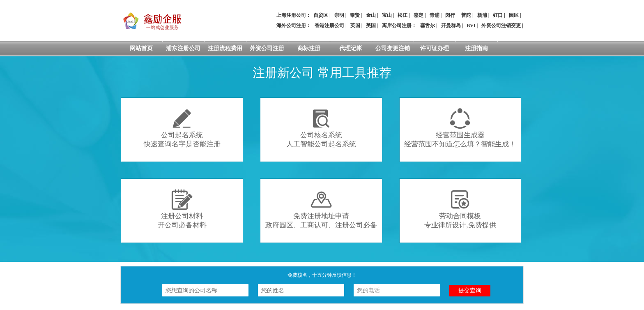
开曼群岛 (451, 25)
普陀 (466, 15)
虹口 (498, 15)
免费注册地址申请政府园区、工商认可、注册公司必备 (321, 209)
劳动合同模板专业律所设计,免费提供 (460, 209)
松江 (402, 15)
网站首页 (141, 48)
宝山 (387, 15)
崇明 (339, 15)
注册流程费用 (225, 48)
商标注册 (309, 48)
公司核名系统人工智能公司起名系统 (321, 128)
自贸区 (321, 15)
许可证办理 (435, 48)
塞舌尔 (428, 25)
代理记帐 (351, 48)
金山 (371, 15)
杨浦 (482, 15)
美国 (371, 25)
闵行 (450, 15)
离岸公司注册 (397, 25)
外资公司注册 (267, 48)
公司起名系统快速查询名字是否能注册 (182, 128)
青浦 (435, 15)
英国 (355, 25)
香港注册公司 (329, 25)
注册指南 (476, 48)
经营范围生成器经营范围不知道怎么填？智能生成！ (460, 128)
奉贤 (355, 15)
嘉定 (419, 15)
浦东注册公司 (183, 48)
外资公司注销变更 (501, 25)
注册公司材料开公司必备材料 (182, 209)
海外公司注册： (294, 25)
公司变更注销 (393, 48)
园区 (514, 15)
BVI (471, 25)
